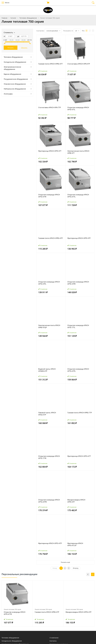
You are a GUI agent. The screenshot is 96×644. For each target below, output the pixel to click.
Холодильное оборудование (15, 62)
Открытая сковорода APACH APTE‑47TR (49, 196)
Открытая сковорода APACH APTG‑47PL (78, 370)
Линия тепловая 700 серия (12, 609)
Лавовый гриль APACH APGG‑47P (47, 414)
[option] (17, 604)
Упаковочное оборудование (15, 84)
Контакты (53, 641)
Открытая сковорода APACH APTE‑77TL (78, 326)
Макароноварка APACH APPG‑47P (78, 612)
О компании (54, 638)
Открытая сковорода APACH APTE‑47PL (49, 283)
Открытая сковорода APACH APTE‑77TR (49, 457)
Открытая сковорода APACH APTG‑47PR (49, 501)
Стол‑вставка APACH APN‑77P (50, 107)
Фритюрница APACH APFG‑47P (50, 543)
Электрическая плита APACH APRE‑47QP (49, 326)
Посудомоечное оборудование (16, 79)
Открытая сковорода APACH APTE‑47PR (78, 283)
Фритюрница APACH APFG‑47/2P (75, 544)
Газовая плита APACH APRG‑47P (50, 238)
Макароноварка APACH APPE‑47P (76, 501)
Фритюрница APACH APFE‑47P (79, 238)
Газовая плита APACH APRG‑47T (50, 64)
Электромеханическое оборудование (12, 68)
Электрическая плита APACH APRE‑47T (78, 152)
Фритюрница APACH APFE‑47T (50, 151)
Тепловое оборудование (13, 57)
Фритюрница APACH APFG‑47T (79, 456)
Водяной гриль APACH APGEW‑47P (47, 370)
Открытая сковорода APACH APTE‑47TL (78, 108)
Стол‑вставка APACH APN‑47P (79, 64)
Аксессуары (8, 94)
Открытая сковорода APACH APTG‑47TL (78, 196)
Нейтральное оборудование (15, 89)
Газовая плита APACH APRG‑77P (80, 413)
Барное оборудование (12, 74)
